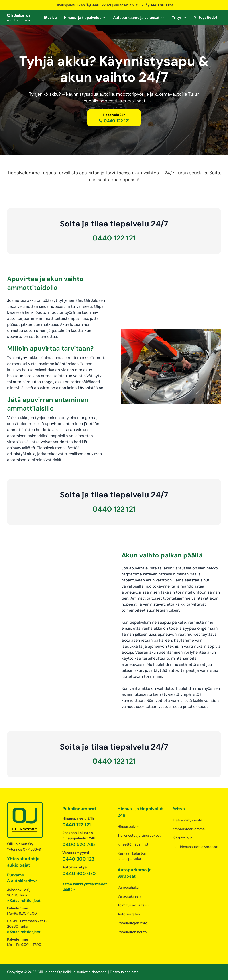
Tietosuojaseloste (124, 972)
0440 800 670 (79, 873)
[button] (85, 18)
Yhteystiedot (206, 17)
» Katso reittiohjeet (24, 901)
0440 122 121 (99, 5)
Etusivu (50, 17)
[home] (20, 18)
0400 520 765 (79, 844)
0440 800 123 (159, 5)
